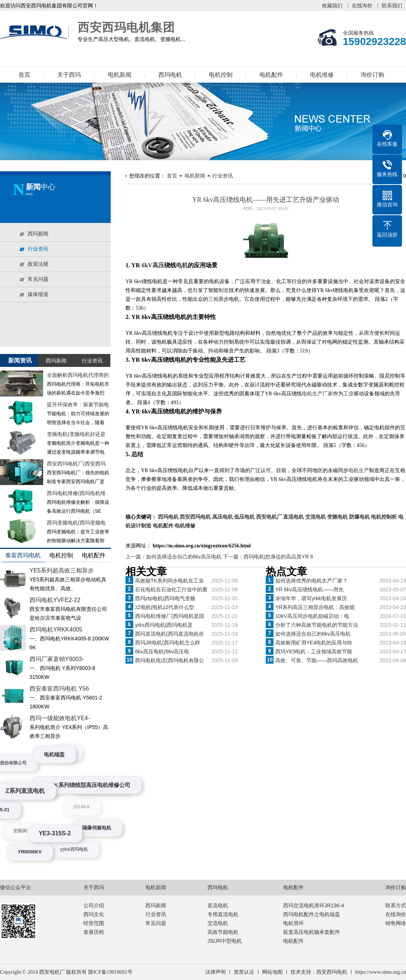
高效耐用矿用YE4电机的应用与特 (314, 643)
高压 (158, 265)
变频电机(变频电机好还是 (76, 434)
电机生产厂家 (317, 394)
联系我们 (392, 6)
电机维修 (322, 75)
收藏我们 (332, 6)
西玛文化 (94, 914)
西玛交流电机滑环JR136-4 (314, 905)
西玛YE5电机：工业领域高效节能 (314, 651)
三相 (213, 299)
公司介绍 (94, 905)
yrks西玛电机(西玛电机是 (164, 625)
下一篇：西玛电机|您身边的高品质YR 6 (268, 557)
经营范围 (94, 923)
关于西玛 (69, 75)
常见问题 (156, 923)
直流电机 (218, 905)
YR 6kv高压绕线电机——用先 (309, 589)
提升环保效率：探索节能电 (78, 405)
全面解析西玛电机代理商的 (78, 375)
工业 (348, 394)
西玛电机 (170, 75)
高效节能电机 (223, 932)
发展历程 (94, 932)
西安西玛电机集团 (35, 32)
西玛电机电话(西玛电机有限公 (170, 660)
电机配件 (271, 75)
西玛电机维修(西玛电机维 (76, 493)
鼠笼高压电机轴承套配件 (312, 932)
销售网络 (396, 923)
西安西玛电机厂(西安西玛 (76, 464)
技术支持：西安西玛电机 (319, 972)
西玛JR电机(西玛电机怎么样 (168, 643)
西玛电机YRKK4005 (56, 630)
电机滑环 (293, 923)
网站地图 (272, 972)
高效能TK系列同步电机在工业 (169, 581)
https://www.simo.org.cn (381, 972)
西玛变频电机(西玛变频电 (76, 523)
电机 (182, 265)
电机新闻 (120, 75)
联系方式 (396, 905)
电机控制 (221, 75)
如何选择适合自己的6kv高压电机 (313, 634)
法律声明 (216, 972)
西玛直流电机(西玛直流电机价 (170, 634)
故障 (250, 445)
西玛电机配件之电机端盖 (312, 914)
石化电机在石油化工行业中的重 (171, 589)
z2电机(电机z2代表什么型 (165, 607)
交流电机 (218, 923)
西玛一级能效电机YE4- (60, 718)
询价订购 (372, 75)
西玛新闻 (156, 905)
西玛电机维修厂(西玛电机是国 (170, 616)
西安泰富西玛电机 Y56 (59, 689)
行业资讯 (223, 176)
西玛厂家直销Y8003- (57, 659)
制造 (224, 290)
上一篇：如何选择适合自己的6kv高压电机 (174, 557)
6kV (147, 265)
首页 (24, 75)
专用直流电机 (223, 914)
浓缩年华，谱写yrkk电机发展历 (311, 598)
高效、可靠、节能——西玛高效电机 (317, 660)
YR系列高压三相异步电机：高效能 (315, 607)
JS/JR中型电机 (225, 941)
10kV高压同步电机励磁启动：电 (312, 616)
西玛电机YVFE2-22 (55, 600)
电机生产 (359, 470)
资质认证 (244, 972)
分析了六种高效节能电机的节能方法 (317, 625)
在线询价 (362, 6)
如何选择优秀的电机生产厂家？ (312, 581)
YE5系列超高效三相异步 (62, 570)
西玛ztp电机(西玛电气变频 (165, 598)
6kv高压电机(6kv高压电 (162, 651)
